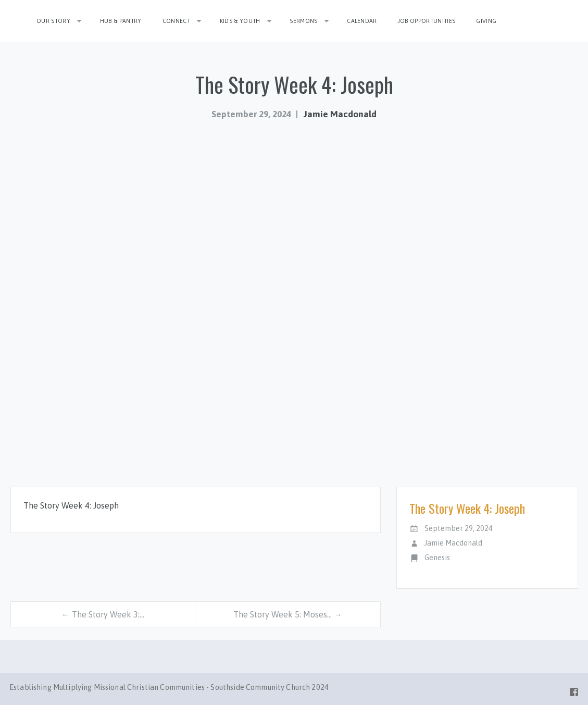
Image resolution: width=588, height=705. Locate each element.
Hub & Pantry (121, 21)
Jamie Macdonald (340, 114)
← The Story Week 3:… (103, 614)
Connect (176, 21)
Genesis (437, 558)
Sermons (303, 21)
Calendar (362, 21)
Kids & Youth (240, 21)
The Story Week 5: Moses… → (288, 614)
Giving (486, 21)
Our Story (53, 21)
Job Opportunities (427, 21)
